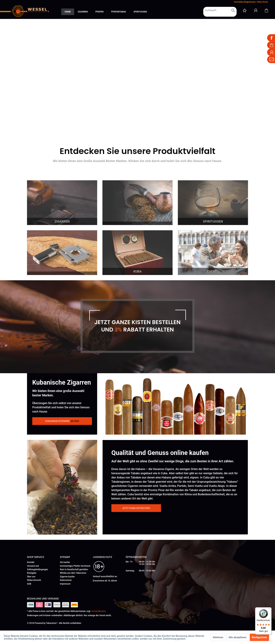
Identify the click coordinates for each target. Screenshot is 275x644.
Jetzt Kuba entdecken (136, 508)
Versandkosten (98, 611)
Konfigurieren (259, 637)
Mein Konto (263, 2)
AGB (29, 584)
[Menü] (269, 609)
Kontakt (31, 562)
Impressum (65, 584)
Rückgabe (32, 573)
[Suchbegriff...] (220, 10)
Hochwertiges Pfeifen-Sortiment (75, 566)
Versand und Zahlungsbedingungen (38, 568)
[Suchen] (233, 10)
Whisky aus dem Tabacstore (73, 573)
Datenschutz (66, 580)
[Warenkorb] (266, 10)
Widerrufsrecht (34, 580)
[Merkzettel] (245, 10)
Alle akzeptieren (237, 637)
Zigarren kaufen (67, 577)
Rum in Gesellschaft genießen (74, 569)
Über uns (31, 577)
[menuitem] (220, 12)
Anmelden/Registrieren (245, 2)
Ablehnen (218, 637)
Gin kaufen (65, 562)
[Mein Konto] (256, 10)
